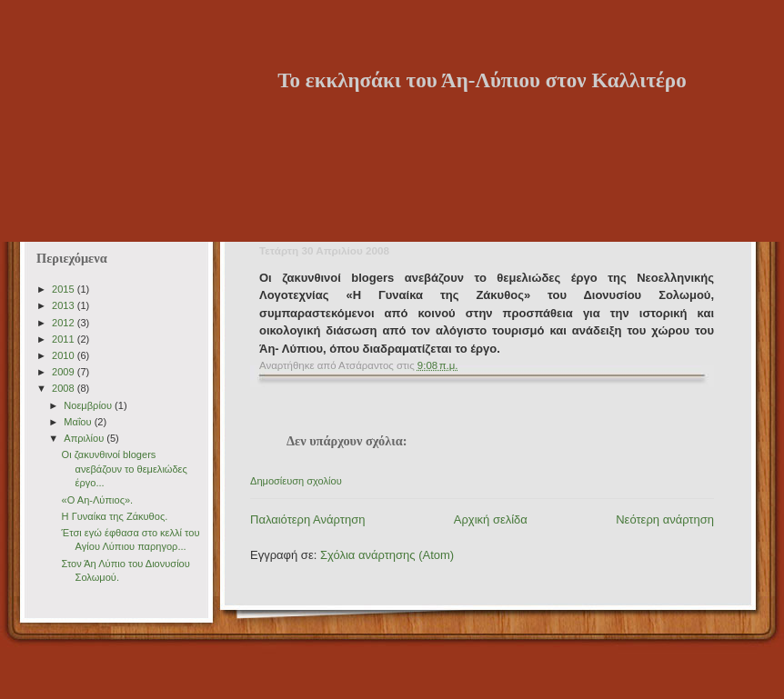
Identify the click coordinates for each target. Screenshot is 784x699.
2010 (65, 355)
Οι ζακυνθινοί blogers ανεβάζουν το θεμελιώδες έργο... (125, 469)
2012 (65, 323)
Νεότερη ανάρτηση (665, 519)
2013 (65, 305)
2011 (65, 339)
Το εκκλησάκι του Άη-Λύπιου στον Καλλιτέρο (482, 80)
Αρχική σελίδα (491, 519)
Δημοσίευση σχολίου (296, 481)
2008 (65, 388)
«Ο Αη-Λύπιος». (98, 500)
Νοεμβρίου (89, 405)
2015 (65, 289)
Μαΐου (79, 422)
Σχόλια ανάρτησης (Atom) (387, 555)
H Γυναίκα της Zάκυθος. (115, 516)
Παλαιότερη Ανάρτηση (307, 519)
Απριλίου (85, 438)
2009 (65, 372)
